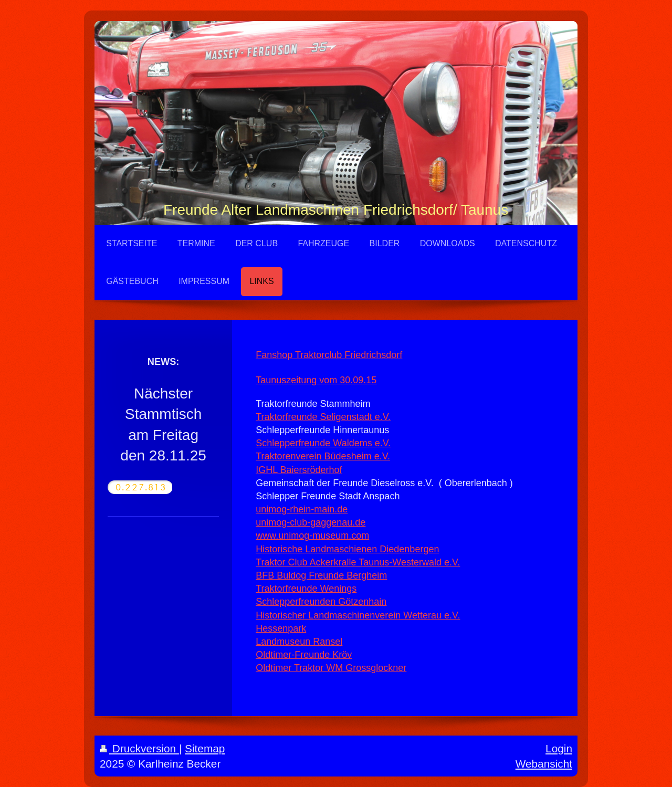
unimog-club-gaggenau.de (311, 522)
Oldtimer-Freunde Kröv (304, 655)
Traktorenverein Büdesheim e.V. (323, 456)
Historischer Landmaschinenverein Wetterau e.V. (358, 615)
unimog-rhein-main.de (302, 509)
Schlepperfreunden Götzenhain (321, 602)
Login (559, 748)
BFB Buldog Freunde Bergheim (321, 575)
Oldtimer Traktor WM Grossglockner (331, 668)
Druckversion (139, 748)
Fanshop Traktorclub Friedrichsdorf (329, 355)
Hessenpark (281, 628)
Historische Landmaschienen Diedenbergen (347, 549)
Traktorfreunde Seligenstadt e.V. (323, 417)
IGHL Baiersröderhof (299, 470)
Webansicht (544, 764)
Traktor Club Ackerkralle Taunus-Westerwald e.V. (358, 562)
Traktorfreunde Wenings (306, 589)
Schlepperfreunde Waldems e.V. (323, 443)
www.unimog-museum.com (312, 536)
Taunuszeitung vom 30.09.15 (316, 380)
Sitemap (205, 748)
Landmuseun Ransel (299, 642)
